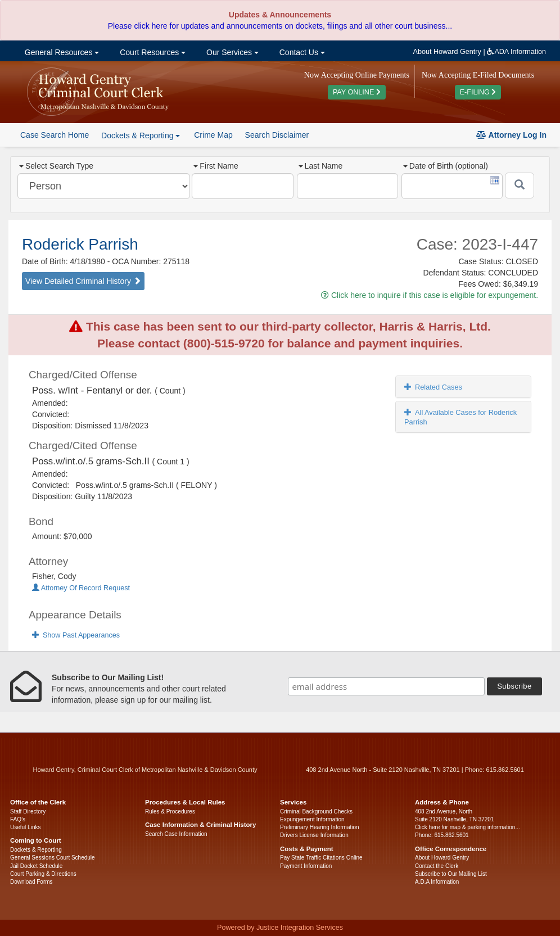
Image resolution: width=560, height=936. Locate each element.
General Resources (61, 52)
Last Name (321, 166)
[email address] (386, 686)
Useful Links (25, 827)
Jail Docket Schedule (36, 866)
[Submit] (520, 186)
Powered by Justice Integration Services (280, 928)
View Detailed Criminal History (83, 281)
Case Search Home (55, 135)
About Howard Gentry (447, 52)
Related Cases (433, 387)
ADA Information (516, 52)
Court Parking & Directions (43, 874)
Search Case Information (176, 834)
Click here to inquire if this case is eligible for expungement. (430, 295)
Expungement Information (312, 819)
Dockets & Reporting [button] (141, 135)
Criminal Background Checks (316, 811)
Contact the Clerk (437, 866)
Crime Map (213, 135)
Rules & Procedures (170, 811)
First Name (216, 166)
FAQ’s (18, 819)
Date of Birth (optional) (446, 166)
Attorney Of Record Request (81, 588)
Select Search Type (56, 166)
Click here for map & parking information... (468, 827)
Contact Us (301, 52)
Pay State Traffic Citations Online (321, 858)
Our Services (231, 52)
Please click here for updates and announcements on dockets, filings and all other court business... (280, 26)
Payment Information (306, 866)
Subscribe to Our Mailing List (451, 874)
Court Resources (152, 52)
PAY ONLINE (357, 92)
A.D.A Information (437, 882)
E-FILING (478, 92)
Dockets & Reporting (36, 850)
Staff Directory (28, 811)
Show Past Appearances (76, 635)
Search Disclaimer (277, 135)
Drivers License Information (314, 835)
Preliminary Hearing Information (320, 827)
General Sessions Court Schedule (53, 858)
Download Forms (31, 882)
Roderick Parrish (80, 244)
